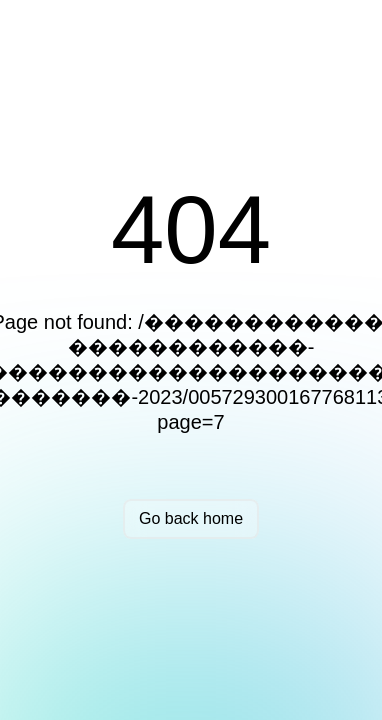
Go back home (191, 518)
